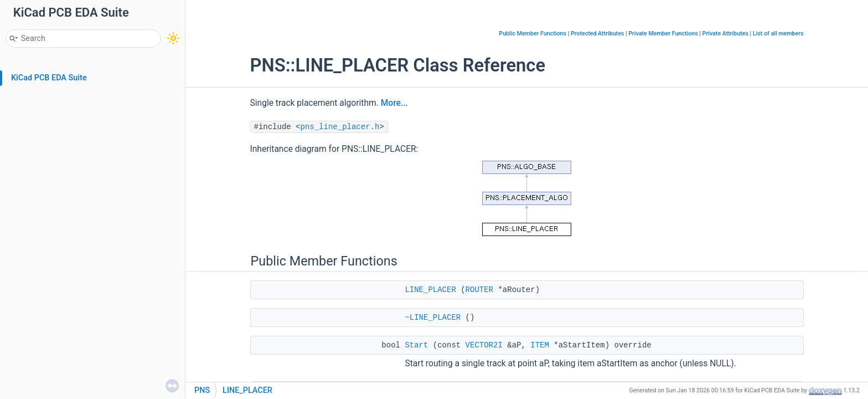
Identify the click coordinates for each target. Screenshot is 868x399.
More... (394, 103)
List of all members (778, 34)
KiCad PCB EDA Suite (49, 78)
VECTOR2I (484, 345)
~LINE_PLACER (433, 318)
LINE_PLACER (430, 290)
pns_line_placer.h (340, 127)
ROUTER (479, 290)
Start (416, 345)
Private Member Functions (663, 34)
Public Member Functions (533, 34)
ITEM (540, 345)
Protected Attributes (597, 34)
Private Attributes (725, 34)
